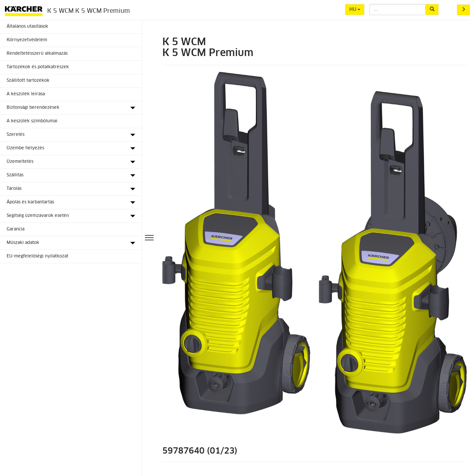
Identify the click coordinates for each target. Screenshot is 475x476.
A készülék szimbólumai (32, 121)
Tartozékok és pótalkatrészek (38, 67)
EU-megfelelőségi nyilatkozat (37, 256)
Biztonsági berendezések (33, 108)
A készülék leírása (26, 94)
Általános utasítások (27, 27)
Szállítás (15, 175)
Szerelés (16, 135)
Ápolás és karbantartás (30, 202)
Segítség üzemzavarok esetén (38, 216)
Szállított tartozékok (28, 81)
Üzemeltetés (20, 162)
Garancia (16, 229)
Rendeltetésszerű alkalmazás (37, 54)
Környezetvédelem (27, 40)
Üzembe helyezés (25, 148)
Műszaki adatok (23, 243)
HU (355, 10)
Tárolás (14, 189)
